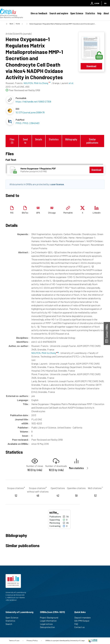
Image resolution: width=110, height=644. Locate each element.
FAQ (77, 624)
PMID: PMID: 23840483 (27, 123)
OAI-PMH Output (83, 621)
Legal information (49, 621)
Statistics (90, 13)
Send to (25, 141)
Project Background (50, 618)
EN (105, 3)
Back (11, 24)
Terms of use (14, 640)
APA (38, 213)
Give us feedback (39, 13)
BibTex (25, 213)
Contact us (81, 627)
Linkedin (97, 213)
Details (39, 139)
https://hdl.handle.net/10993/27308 (33, 101)
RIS (12, 213)
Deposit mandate (84, 618)
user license (58, 184)
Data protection (49, 627)
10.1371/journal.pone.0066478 (30, 112)
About (106, 13)
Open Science (77, 13)
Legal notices (48, 624)
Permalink (68, 213)
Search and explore (59, 13)
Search (10, 624)
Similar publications (92, 141)
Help (99, 13)
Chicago (52, 213)
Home (18, 24)
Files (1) (12, 141)
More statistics (76, 468)
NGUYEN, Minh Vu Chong (45, 353)
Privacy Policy (32, 640)
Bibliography (71, 139)
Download (91, 66)
